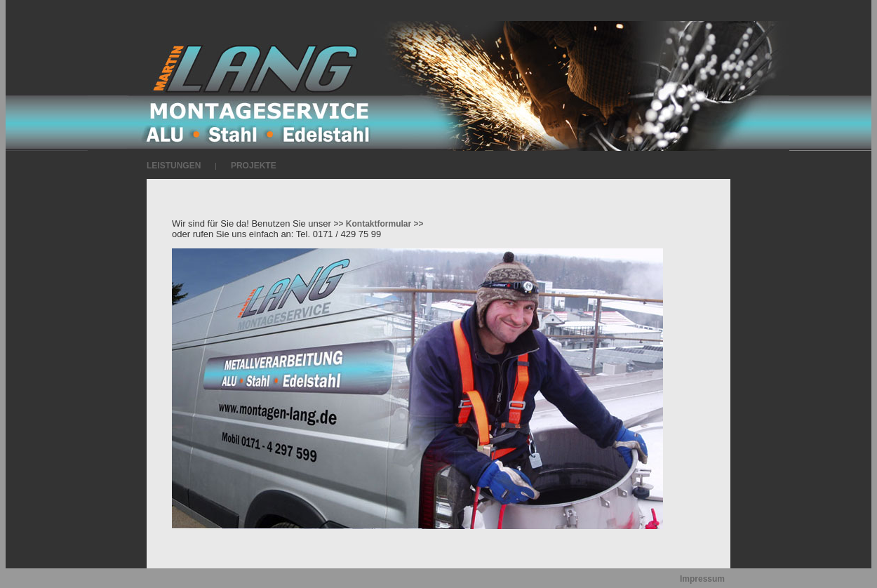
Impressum (702, 579)
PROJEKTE (254, 166)
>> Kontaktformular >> (379, 224)
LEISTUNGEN (174, 166)
